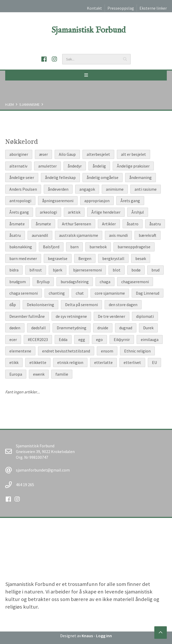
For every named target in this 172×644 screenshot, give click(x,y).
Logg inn (104, 636)
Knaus (87, 636)
